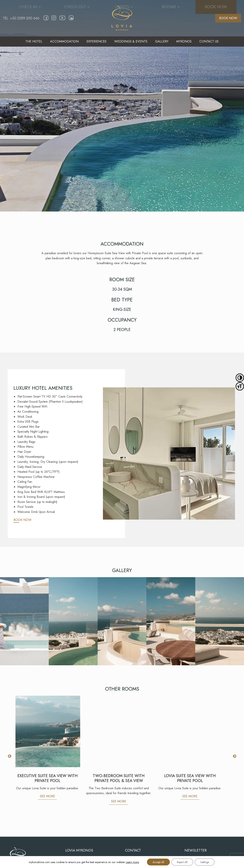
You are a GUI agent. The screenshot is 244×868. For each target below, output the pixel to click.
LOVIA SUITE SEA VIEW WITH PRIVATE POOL (194, 778)
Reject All (182, 862)
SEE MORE (51, 796)
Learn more (132, 862)
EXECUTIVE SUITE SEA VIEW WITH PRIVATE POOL (51, 778)
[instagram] (54, 21)
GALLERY (162, 41)
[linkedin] (71, 21)
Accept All (158, 862)
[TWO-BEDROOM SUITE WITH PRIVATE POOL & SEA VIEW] (122, 731)
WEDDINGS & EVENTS (131, 41)
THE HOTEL (34, 41)
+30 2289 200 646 (25, 18)
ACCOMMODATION (64, 41)
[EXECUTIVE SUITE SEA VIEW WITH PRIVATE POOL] (51, 731)
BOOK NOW (228, 18)
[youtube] (62, 22)
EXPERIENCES (96, 41)
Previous (10, 756)
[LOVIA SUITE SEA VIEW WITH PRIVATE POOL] (194, 731)
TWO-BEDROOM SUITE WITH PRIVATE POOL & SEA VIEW (122, 778)
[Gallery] (24, 621)
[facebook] (46, 21)
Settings (205, 862)
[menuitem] (34, 42)
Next (235, 756)
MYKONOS (184, 41)
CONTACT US (209, 41)
